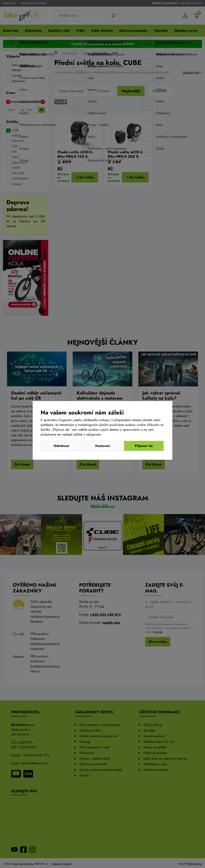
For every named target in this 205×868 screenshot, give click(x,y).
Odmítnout (61, 446)
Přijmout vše (144, 446)
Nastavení (103, 446)
